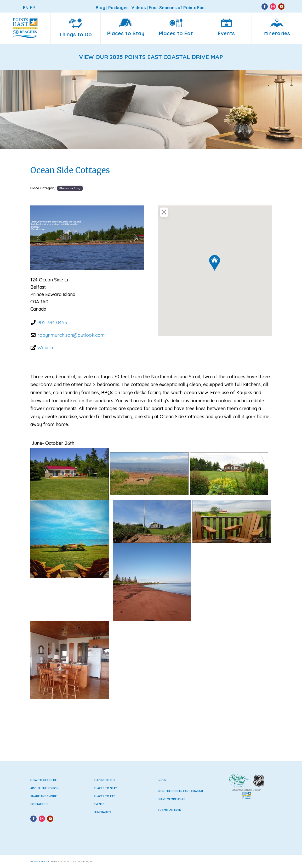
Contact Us (39, 804)
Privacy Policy (40, 861)
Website (46, 348)
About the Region (44, 788)
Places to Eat (104, 796)
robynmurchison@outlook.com (71, 335)
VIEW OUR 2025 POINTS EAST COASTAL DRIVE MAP (151, 57)
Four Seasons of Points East (177, 8)
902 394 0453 (52, 323)
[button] (39, 238)
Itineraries (102, 812)
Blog (162, 780)
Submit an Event (170, 810)
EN (26, 7)
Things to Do (104, 780)
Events (99, 804)
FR (33, 7)
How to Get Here (44, 780)
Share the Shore (44, 796)
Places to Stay (70, 188)
